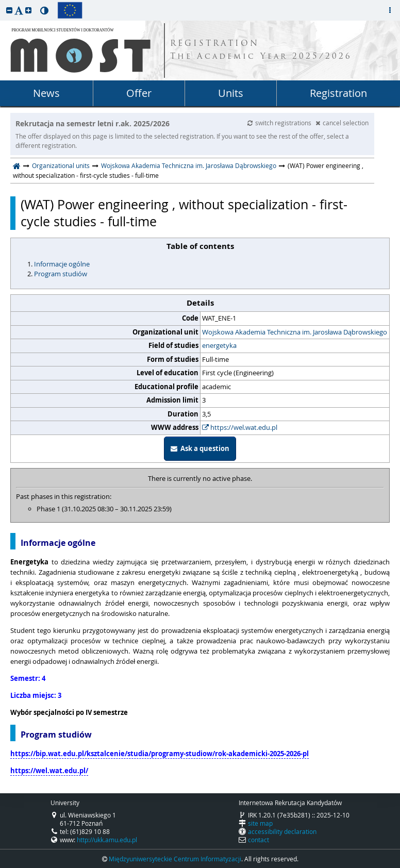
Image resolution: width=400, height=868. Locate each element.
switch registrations (280, 123)
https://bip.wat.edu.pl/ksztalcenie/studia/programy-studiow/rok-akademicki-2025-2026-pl (160, 754)
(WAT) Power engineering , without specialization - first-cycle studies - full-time (184, 213)
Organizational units (61, 165)
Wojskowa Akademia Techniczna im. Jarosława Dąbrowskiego (189, 165)
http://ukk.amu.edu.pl (107, 840)
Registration (338, 93)
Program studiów (61, 274)
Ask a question (200, 448)
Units (231, 93)
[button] (9, 10)
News (46, 93)
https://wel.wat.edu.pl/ (49, 771)
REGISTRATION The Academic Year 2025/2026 (261, 51)
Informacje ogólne (62, 264)
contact (259, 840)
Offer (139, 93)
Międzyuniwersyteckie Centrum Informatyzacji (175, 859)
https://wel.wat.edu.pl (240, 427)
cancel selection (342, 123)
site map (260, 823)
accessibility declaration (282, 831)
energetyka (219, 345)
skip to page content (3, 3)
